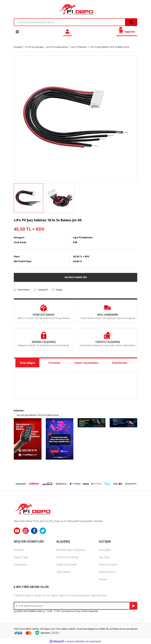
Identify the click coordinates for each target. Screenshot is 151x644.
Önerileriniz (120, 363)
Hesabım (19, 550)
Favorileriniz (20, 565)
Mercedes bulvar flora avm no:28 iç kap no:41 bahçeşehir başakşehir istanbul (58, 521)
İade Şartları (63, 572)
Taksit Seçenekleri (86, 363)
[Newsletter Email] (75, 606)
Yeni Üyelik (105, 550)
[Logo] (75, 9)
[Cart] (127, 32)
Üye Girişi (104, 557)
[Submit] (133, 606)
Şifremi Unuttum (108, 565)
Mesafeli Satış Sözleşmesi (71, 550)
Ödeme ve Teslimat (68, 557)
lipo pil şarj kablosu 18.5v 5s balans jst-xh (38, 415)
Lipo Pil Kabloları (83, 237)
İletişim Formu (107, 572)
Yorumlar (54, 363)
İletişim (103, 579)
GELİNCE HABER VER (76, 277)
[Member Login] (67, 32)
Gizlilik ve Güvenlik (67, 565)
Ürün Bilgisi (27, 363)
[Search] (75, 22)
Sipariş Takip (21, 557)
